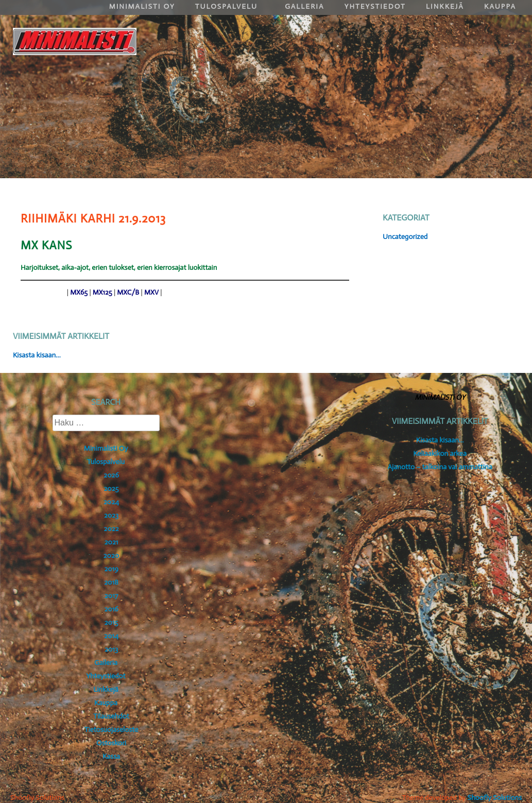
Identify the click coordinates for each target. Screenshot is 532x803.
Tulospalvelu (106, 462)
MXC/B (128, 292)
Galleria (106, 663)
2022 (111, 529)
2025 (111, 489)
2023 (111, 515)
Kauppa (106, 703)
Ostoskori (111, 743)
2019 (111, 569)
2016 (111, 609)
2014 (111, 636)
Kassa (111, 756)
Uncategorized (405, 237)
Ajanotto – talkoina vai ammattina (440, 467)
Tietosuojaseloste (111, 730)
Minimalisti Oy (106, 448)
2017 (111, 596)
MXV (151, 292)
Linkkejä (106, 689)
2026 (111, 475)
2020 (111, 556)
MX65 (79, 292)
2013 (111, 649)
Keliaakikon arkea (440, 454)
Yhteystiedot (106, 676)
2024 (111, 502)
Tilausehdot (111, 716)
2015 (111, 622)
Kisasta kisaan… (37, 355)
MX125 (102, 292)
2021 (111, 542)
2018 (111, 582)
